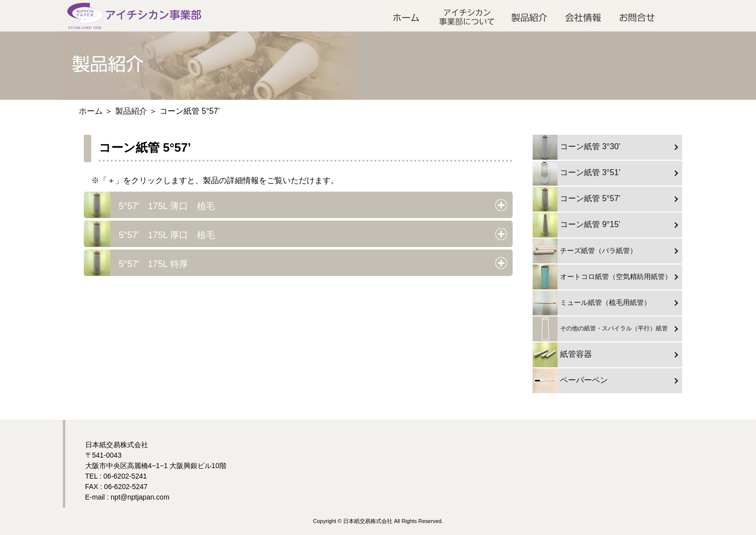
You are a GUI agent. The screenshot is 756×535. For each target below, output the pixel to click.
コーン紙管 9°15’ (576, 225)
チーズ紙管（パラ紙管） (585, 251)
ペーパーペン (570, 381)
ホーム (406, 16)
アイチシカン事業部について (466, 16)
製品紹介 (530, 16)
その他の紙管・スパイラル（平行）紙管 (600, 329)
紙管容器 (562, 355)
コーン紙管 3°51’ (576, 173)
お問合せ (637, 16)
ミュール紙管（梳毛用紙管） (592, 303)
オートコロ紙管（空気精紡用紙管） (602, 277)
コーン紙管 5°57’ (576, 199)
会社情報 (584, 16)
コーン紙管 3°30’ (576, 147)
